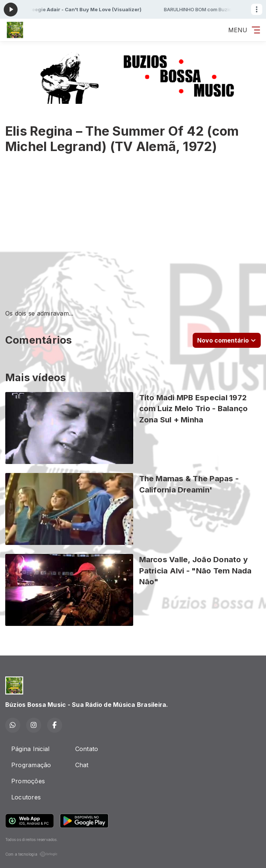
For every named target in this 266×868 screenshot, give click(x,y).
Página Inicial (30, 749)
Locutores (26, 797)
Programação (31, 765)
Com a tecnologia (31, 854)
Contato (87, 749)
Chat (82, 765)
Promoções (28, 781)
